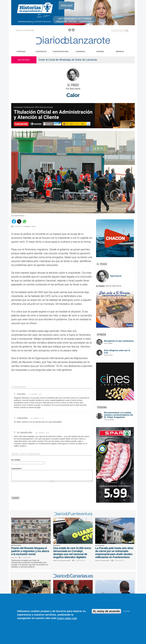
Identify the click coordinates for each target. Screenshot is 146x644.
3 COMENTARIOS (18, 227)
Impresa (120, 52)
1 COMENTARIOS (26, 558)
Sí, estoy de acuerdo (106, 611)
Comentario (17, 469)
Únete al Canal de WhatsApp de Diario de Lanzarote (68, 60)
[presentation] (30, 490)
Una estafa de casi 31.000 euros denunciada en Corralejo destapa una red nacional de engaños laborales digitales (72, 553)
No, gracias (127, 611)
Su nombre (16, 460)
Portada (21, 52)
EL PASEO (73, 85)
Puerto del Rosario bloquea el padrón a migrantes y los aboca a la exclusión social (30, 551)
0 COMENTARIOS (119, 561)
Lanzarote (41, 52)
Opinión (100, 52)
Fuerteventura (61, 52)
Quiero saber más (67, 618)
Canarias (80, 52)
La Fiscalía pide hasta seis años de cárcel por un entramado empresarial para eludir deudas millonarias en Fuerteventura (114, 553)
